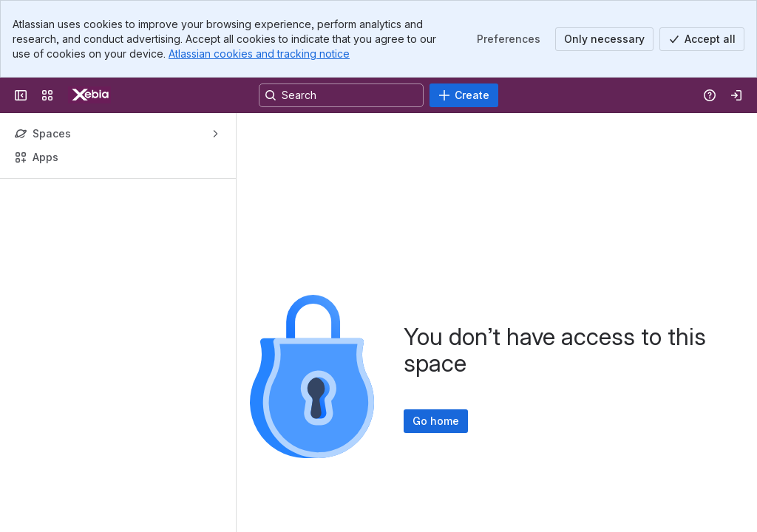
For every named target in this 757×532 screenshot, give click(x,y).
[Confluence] (89, 95)
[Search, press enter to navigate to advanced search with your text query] (341, 95)
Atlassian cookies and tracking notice (259, 54)
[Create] (464, 95)
